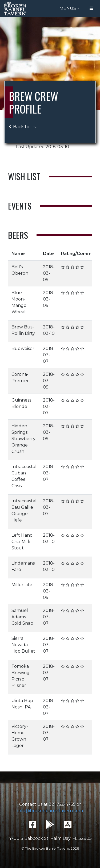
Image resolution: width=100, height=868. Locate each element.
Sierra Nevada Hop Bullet (23, 645)
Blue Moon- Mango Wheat (19, 302)
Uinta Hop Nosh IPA (22, 704)
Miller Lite (22, 585)
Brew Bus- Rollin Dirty (23, 330)
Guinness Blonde (21, 403)
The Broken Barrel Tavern (16, 9)
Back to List (23, 127)
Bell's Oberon (20, 270)
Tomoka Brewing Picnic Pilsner (21, 676)
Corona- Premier (20, 377)
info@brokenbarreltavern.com (50, 811)
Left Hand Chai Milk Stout (22, 542)
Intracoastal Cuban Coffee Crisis (24, 476)
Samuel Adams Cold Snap (22, 617)
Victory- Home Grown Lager (20, 736)
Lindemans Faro (23, 566)
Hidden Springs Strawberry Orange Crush (23, 439)
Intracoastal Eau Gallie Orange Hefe (24, 510)
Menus (68, 8)
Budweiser (23, 349)
